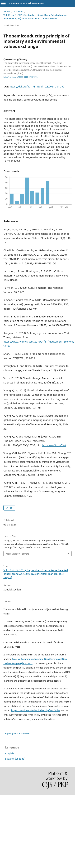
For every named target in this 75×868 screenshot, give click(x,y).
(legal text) (27, 663)
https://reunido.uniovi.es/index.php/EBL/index (36, 710)
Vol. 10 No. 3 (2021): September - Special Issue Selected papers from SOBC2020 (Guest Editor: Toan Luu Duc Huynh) (35, 17)
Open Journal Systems (18, 733)
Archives (18, 11)
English (10, 753)
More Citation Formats (18, 554)
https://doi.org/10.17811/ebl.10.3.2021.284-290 (37, 87)
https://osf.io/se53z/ (54, 445)
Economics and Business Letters (27, 3)
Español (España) (15, 759)
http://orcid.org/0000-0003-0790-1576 (20, 77)
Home (7, 11)
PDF (11, 508)
